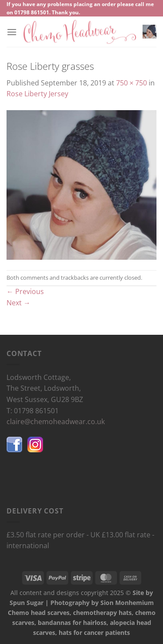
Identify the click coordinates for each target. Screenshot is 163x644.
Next (18, 303)
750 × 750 (131, 83)
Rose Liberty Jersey (37, 94)
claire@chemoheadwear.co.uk (56, 422)
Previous (25, 291)
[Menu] (12, 32)
